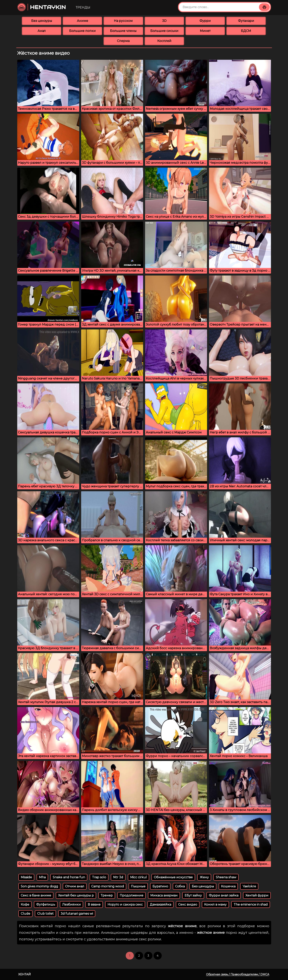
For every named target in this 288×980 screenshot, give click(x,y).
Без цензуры (42, 21)
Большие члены (123, 31)
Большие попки (82, 31)
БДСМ (246, 31)
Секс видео (188, 905)
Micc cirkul (138, 877)
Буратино (160, 886)
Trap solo (99, 877)
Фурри (205, 21)
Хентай (25, 974)
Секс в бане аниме (36, 895)
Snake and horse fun (69, 877)
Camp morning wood (108, 886)
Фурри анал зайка (224, 895)
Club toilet (45, 914)
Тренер (107, 895)
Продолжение (132, 895)
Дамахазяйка (160, 905)
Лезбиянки (71, 905)
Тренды (83, 7)
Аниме (83, 21)
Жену (204, 877)
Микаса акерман (164, 895)
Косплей (164, 41)
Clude (25, 914)
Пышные (138, 886)
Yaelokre (249, 886)
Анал (42, 31)
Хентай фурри (257, 895)
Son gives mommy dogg (39, 886)
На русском (123, 21)
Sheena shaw (226, 877)
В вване (94, 905)
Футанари (246, 21)
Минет (205, 31)
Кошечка (228, 886)
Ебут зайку (193, 895)
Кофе (25, 905)
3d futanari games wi (77, 914)
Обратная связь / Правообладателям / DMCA (238, 974)
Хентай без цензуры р (76, 895)
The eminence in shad (251, 905)
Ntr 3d (118, 877)
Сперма (123, 41)
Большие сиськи (164, 31)
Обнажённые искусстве (173, 877)
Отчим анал (75, 886)
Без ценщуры (203, 886)
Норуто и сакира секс (125, 905)
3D (164, 21)
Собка (180, 886)
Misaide (26, 877)
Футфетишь (46, 905)
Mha (42, 877)
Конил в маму (215, 905)
